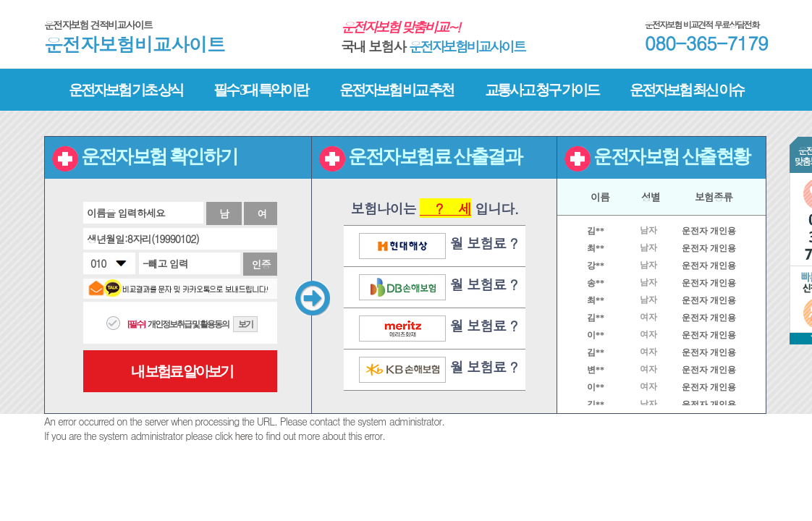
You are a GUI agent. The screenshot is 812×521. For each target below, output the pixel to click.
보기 (245, 324)
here (244, 436)
